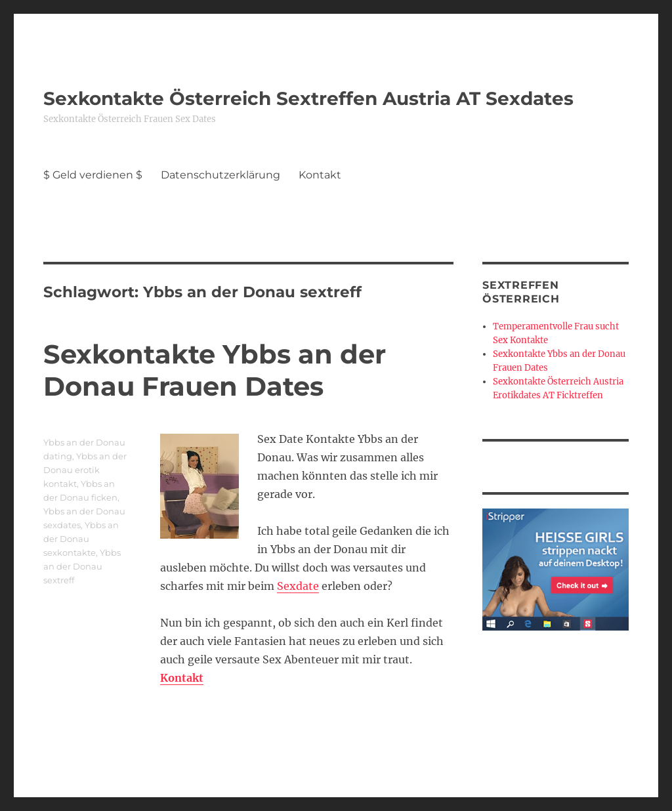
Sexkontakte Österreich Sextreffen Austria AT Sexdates (308, 98)
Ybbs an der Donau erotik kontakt (85, 470)
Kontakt (320, 175)
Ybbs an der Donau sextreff (82, 566)
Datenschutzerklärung (220, 175)
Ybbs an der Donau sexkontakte (81, 539)
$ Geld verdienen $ (93, 175)
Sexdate (298, 586)
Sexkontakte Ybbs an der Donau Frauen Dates (215, 370)
